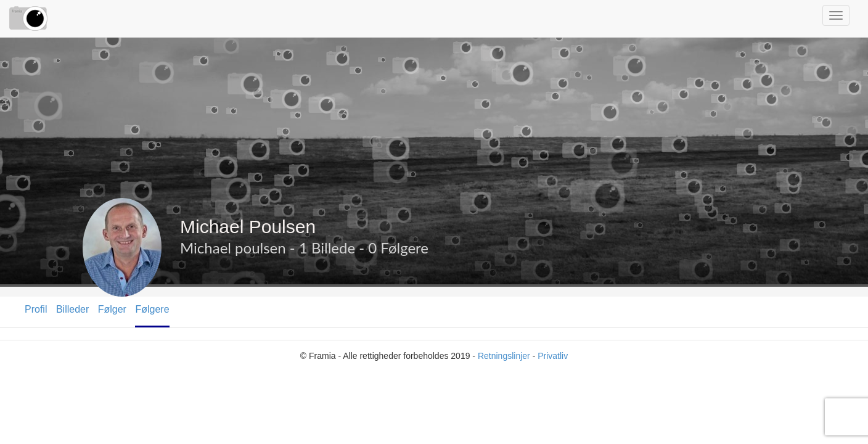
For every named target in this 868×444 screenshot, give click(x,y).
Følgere (152, 309)
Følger (112, 309)
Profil (36, 309)
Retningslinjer (504, 356)
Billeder (72, 309)
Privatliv (553, 356)
